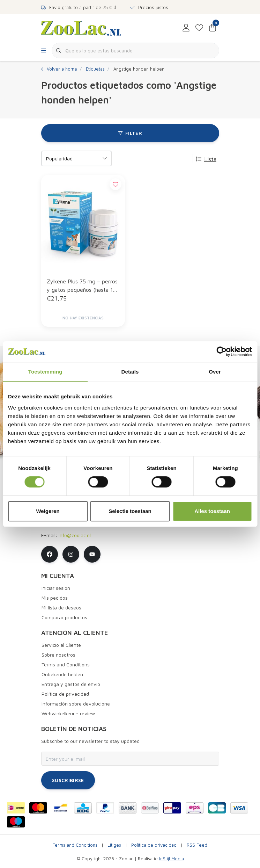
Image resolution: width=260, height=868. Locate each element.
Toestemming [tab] (45, 372)
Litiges (114, 845)
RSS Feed (197, 845)
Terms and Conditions (75, 845)
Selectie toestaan (130, 511)
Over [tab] (215, 372)
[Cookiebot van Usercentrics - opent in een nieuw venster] (221, 352)
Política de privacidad (154, 845)
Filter (130, 133)
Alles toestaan (212, 511)
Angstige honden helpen (139, 69)
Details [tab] (130, 372)
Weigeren (48, 511)
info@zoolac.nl (75, 535)
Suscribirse (68, 780)
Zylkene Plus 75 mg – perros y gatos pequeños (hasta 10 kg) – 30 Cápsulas (82, 286)
